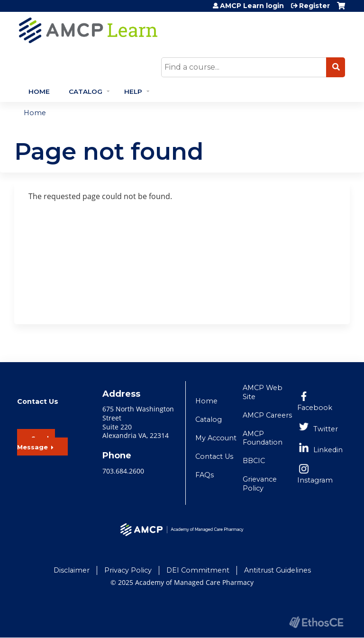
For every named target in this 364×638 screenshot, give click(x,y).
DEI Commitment (198, 570)
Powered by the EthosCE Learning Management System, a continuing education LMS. (316, 622)
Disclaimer (72, 570)
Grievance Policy (260, 484)
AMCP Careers (267, 415)
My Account (216, 438)
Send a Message (36, 443)
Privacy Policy (128, 570)
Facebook (315, 408)
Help (133, 91)
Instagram (315, 480)
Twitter (326, 429)
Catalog (86, 91)
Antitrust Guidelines (278, 570)
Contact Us (214, 456)
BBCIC (254, 461)
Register (314, 6)
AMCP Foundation (263, 438)
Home (39, 91)
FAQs (205, 475)
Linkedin (328, 450)
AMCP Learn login (252, 6)
